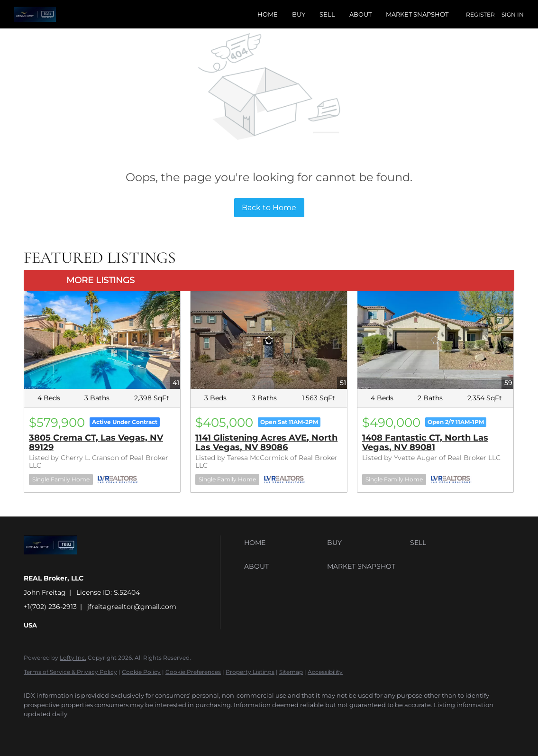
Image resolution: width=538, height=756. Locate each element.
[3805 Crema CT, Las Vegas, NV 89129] (102, 340)
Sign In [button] (513, 14)
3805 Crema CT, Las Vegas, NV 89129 (96, 443)
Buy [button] (299, 14)
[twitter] (90, 730)
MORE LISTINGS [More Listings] (100, 280)
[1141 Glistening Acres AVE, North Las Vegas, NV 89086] (269, 340)
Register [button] (480, 14)
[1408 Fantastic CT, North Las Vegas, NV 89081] (435, 340)
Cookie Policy (141, 672)
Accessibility (325, 672)
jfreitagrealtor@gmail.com (132, 607)
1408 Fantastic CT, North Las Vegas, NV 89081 (425, 443)
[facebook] (35, 730)
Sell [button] (327, 14)
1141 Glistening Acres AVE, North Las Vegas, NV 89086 (266, 443)
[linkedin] (63, 730)
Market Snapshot (417, 14)
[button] (283, 543)
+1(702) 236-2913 (50, 607)
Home (268, 14)
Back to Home (269, 207)
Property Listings (250, 672)
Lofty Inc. (73, 658)
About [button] (360, 14)
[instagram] (118, 730)
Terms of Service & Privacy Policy (70, 672)
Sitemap (291, 672)
